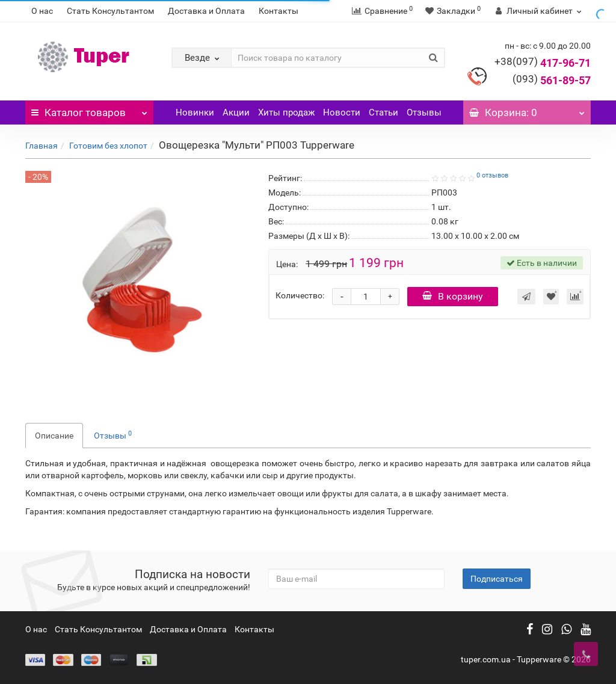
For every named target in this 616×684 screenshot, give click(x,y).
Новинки (195, 112)
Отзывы (424, 112)
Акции (236, 112)
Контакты (279, 11)
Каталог (89, 109)
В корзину (453, 296)
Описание (54, 436)
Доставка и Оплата (206, 11)
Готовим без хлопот (108, 146)
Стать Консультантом (110, 11)
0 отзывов (492, 175)
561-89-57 (552, 80)
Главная (42, 146)
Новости (342, 112)
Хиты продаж (286, 112)
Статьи (383, 112)
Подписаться (497, 579)
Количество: (300, 295)
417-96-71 (543, 63)
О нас (42, 11)
